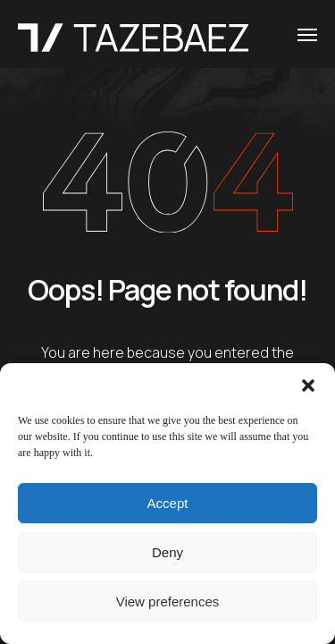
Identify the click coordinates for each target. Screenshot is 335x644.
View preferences (168, 602)
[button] (308, 386)
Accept (168, 503)
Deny (167, 552)
